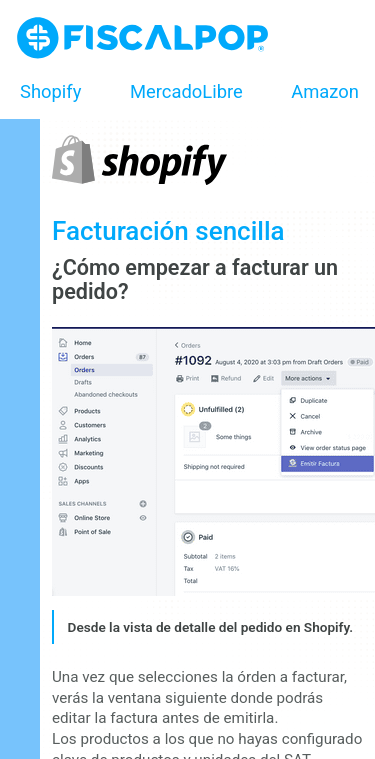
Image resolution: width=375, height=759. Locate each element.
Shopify (50, 91)
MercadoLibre (186, 91)
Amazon (325, 91)
